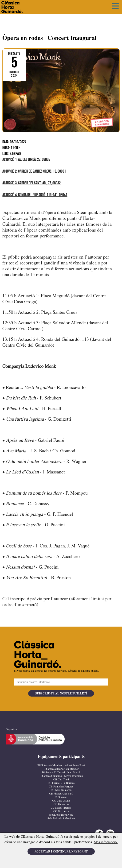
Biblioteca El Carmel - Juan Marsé (61, 773)
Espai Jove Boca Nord (61, 815)
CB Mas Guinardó (61, 790)
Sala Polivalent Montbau (61, 818)
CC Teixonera (61, 811)
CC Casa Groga (61, 801)
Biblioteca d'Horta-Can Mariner (61, 769)
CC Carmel (61, 797)
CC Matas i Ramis (61, 808)
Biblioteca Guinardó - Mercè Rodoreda (61, 776)
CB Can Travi (61, 780)
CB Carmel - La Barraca (61, 783)
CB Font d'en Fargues (61, 787)
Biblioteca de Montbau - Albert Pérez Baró (61, 765)
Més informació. (106, 842)
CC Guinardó (61, 804)
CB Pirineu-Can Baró (61, 794)
